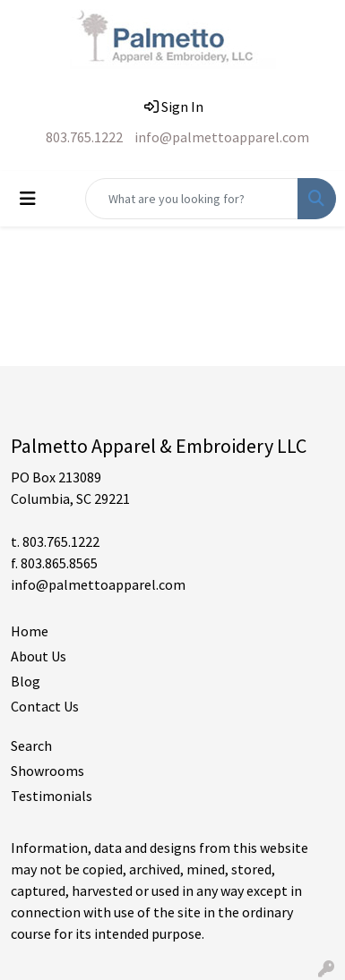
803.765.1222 (84, 137)
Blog (26, 681)
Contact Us (45, 706)
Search (31, 746)
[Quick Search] (192, 199)
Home (30, 631)
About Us (39, 656)
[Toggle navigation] (28, 199)
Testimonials (52, 796)
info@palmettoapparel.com (222, 137)
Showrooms (47, 771)
